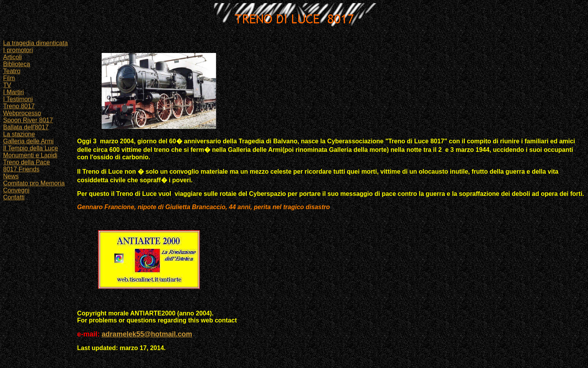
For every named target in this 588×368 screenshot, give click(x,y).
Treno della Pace (26, 162)
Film (9, 78)
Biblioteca (17, 64)
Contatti (14, 197)
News (11, 176)
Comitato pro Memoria (34, 183)
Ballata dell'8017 (26, 127)
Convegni (16, 190)
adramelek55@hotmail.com (147, 334)
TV (7, 85)
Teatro (12, 71)
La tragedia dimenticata (35, 43)
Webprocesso (22, 113)
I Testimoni (18, 99)
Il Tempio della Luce (31, 148)
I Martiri (13, 92)
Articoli (12, 57)
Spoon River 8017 (28, 120)
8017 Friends (21, 169)
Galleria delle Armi (28, 141)
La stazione (19, 134)
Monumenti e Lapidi (30, 155)
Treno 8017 (19, 106)
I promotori (18, 50)
